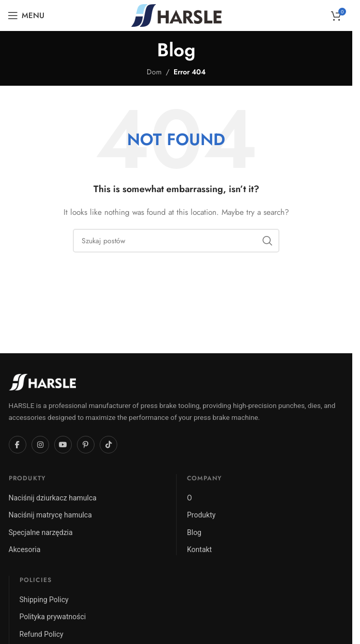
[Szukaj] (176, 241)
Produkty (201, 515)
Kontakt (199, 549)
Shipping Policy (44, 600)
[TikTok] (108, 445)
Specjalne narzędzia (41, 532)
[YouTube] (63, 445)
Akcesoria (25, 549)
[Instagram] (40, 445)
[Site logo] (176, 14)
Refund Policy (42, 634)
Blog (194, 532)
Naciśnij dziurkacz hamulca (53, 498)
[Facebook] (18, 445)
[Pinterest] (86, 445)
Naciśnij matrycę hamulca (50, 515)
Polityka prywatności (53, 617)
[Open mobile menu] (26, 15)
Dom (154, 72)
